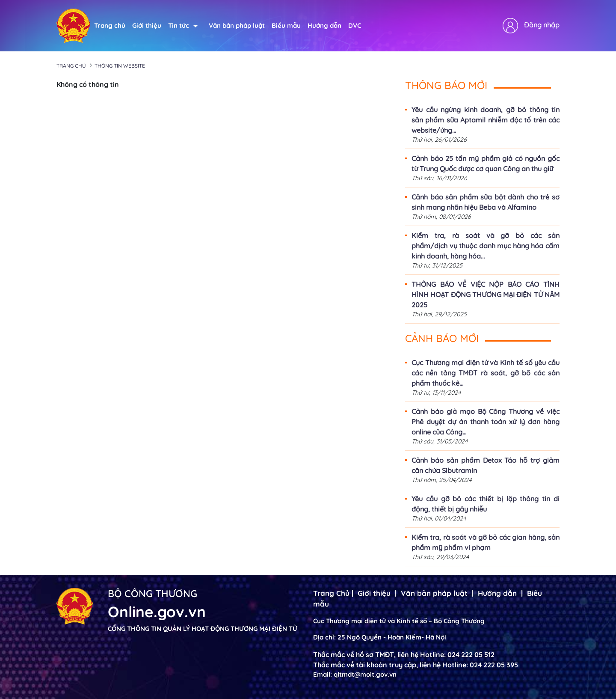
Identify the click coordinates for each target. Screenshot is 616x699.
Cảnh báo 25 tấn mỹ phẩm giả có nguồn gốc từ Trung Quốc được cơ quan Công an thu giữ (486, 164)
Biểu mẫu (286, 25)
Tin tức (183, 25)
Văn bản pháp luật (237, 25)
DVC (355, 25)
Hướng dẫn (324, 25)
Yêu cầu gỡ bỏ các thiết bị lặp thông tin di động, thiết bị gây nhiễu (486, 504)
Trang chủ (110, 25)
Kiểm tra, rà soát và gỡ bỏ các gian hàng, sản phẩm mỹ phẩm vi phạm (486, 542)
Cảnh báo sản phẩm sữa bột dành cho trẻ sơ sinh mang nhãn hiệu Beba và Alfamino (486, 202)
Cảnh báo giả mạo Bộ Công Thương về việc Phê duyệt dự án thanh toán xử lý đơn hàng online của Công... (486, 422)
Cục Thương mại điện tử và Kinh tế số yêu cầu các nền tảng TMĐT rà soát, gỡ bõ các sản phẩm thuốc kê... (486, 373)
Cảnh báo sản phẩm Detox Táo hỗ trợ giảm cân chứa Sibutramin (486, 465)
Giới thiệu (147, 25)
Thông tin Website (120, 66)
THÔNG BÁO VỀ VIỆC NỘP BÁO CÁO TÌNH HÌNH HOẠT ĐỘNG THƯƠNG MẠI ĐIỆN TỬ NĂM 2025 (486, 294)
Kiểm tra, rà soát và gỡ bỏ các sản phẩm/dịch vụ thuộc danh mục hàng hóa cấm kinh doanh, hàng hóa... (486, 246)
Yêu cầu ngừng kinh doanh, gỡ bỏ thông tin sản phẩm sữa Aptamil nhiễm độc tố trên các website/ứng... (486, 120)
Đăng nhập (542, 25)
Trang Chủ (331, 593)
